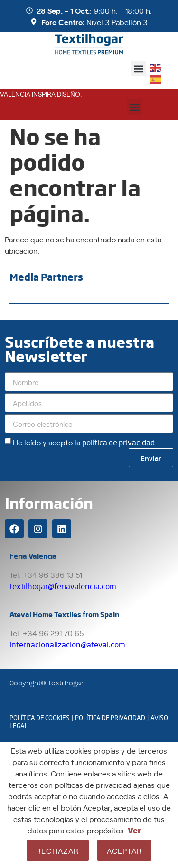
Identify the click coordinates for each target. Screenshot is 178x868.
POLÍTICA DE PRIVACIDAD (110, 717)
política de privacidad (118, 442)
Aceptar (124, 850)
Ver (134, 830)
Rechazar (58, 850)
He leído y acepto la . (85, 442)
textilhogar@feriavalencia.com (63, 586)
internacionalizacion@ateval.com (67, 644)
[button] (138, 69)
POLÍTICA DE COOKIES (40, 717)
